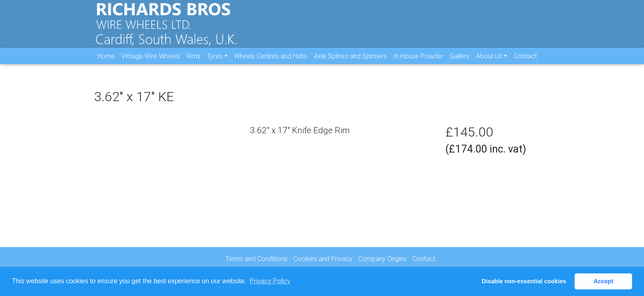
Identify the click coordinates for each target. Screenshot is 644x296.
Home (106, 62)
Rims (193, 62)
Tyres (215, 62)
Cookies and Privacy (323, 259)
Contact (525, 62)
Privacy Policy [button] (270, 281)
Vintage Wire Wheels (151, 62)
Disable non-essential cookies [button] (524, 281)
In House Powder (418, 62)
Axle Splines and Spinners (350, 62)
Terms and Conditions (256, 259)
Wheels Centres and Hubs (271, 62)
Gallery (460, 62)
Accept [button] (603, 281)
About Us (489, 62)
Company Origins (382, 259)
